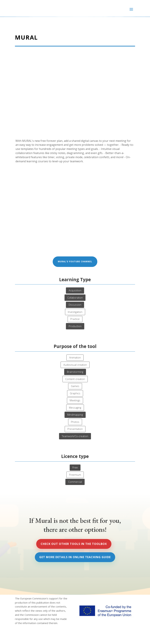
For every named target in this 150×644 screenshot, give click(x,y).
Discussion (75, 305)
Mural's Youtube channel (75, 262)
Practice (75, 319)
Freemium (75, 475)
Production (75, 326)
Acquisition (75, 290)
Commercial (75, 482)
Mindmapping (75, 415)
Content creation (75, 379)
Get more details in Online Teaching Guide (75, 557)
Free (75, 467)
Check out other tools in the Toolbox (74, 544)
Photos (75, 422)
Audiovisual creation (75, 365)
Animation (75, 357)
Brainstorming (75, 372)
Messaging (75, 408)
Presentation (75, 429)
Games (75, 386)
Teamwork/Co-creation (75, 436)
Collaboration (75, 298)
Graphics (75, 393)
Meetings (75, 400)
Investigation (75, 312)
